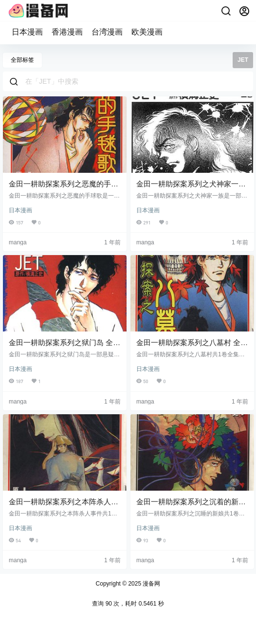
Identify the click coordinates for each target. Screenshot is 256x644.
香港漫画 (67, 32)
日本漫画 (27, 32)
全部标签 (22, 60)
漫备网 (151, 584)
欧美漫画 (147, 32)
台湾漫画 (107, 32)
